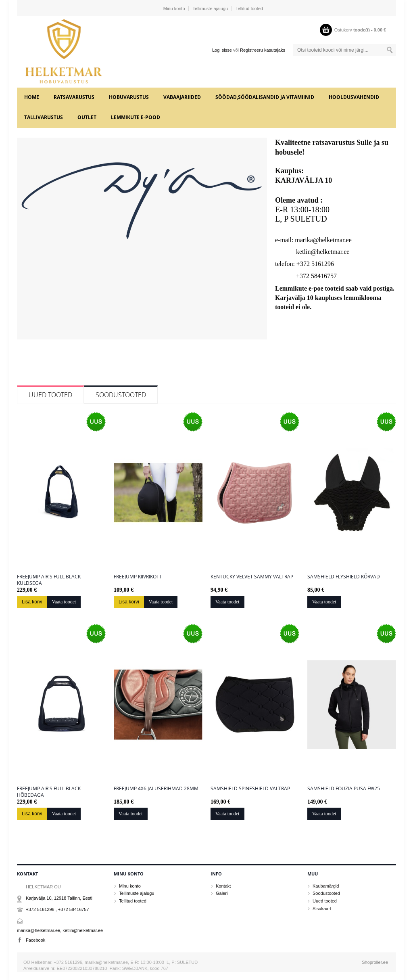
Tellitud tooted (249, 8)
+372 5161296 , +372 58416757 (57, 909)
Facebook (35, 940)
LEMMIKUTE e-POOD (136, 117)
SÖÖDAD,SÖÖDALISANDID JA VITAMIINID (265, 97)
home (32, 97)
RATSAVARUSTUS (74, 97)
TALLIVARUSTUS (44, 117)
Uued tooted (50, 395)
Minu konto (174, 8)
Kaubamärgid (326, 886)
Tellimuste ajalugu (210, 8)
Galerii (222, 893)
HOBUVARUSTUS (129, 97)
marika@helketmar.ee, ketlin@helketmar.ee (60, 930)
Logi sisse (222, 50)
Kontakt (223, 886)
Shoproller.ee (375, 962)
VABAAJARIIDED (182, 97)
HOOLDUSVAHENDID (354, 97)
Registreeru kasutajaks (263, 50)
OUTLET (87, 117)
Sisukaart (322, 909)
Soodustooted (121, 395)
